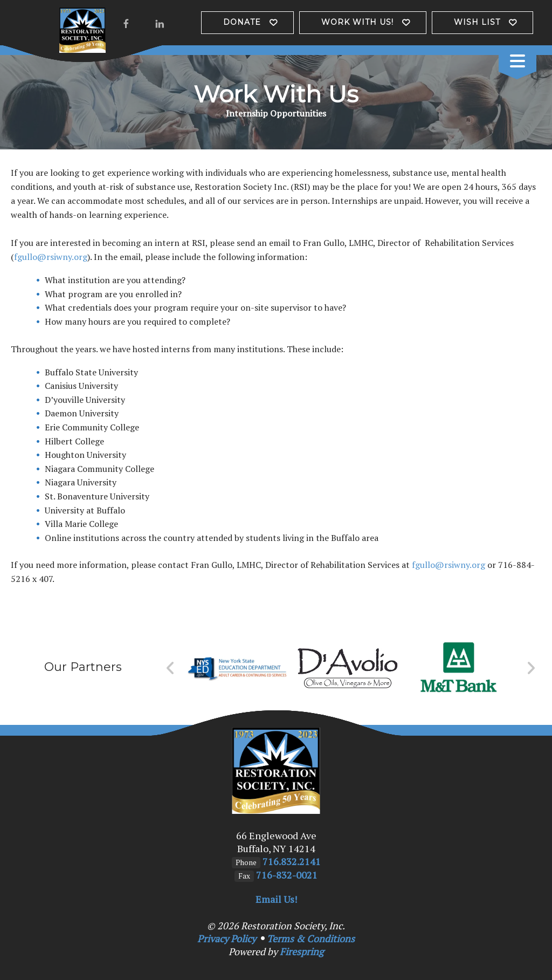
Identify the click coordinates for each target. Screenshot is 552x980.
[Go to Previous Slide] (171, 668)
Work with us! (357, 22)
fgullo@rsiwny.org (51, 257)
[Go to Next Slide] (531, 668)
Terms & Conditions (311, 938)
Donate (242, 22)
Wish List (477, 22)
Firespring (302, 951)
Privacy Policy (227, 938)
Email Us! (276, 899)
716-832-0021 (287, 875)
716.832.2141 (292, 861)
